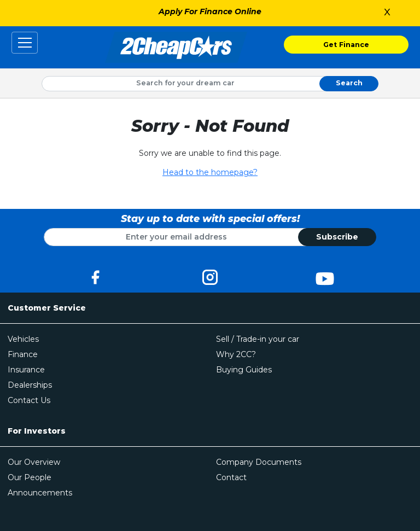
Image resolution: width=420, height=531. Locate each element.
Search (349, 83)
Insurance (26, 370)
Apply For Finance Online (210, 11)
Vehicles (23, 339)
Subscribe (337, 237)
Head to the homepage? (210, 172)
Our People (30, 477)
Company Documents (259, 462)
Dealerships (30, 385)
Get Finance (346, 45)
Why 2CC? (236, 354)
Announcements (40, 493)
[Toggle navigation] (25, 43)
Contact (231, 477)
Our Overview (34, 462)
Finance (23, 354)
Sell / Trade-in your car (258, 339)
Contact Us (29, 400)
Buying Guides (244, 370)
